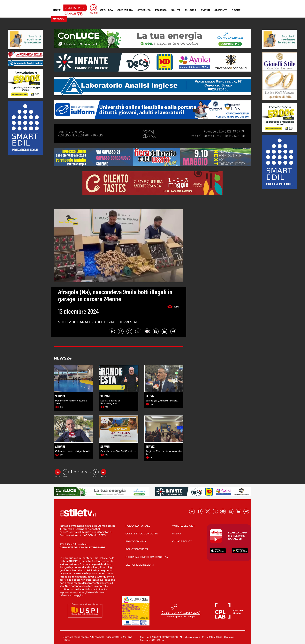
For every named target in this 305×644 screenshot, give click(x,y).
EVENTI (205, 10)
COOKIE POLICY (182, 541)
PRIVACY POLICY (136, 541)
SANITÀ (176, 10)
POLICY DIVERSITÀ (137, 549)
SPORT (236, 10)
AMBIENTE (221, 10)
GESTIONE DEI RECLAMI (140, 565)
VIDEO (59, 19)
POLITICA (161, 10)
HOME (57, 10)
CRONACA (107, 10)
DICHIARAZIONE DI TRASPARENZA (147, 557)
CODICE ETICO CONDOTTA (142, 534)
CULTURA (191, 10)
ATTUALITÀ (144, 10)
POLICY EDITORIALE (138, 526)
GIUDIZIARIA (125, 10)
